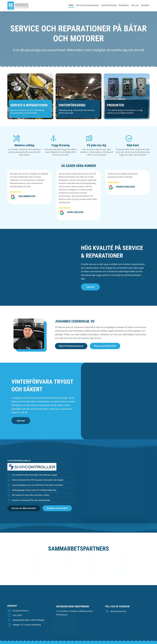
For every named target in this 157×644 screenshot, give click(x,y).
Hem (71, 5)
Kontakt (145, 5)
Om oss (135, 5)
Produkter (124, 5)
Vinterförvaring (109, 5)
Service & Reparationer (29, 106)
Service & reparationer (87, 5)
